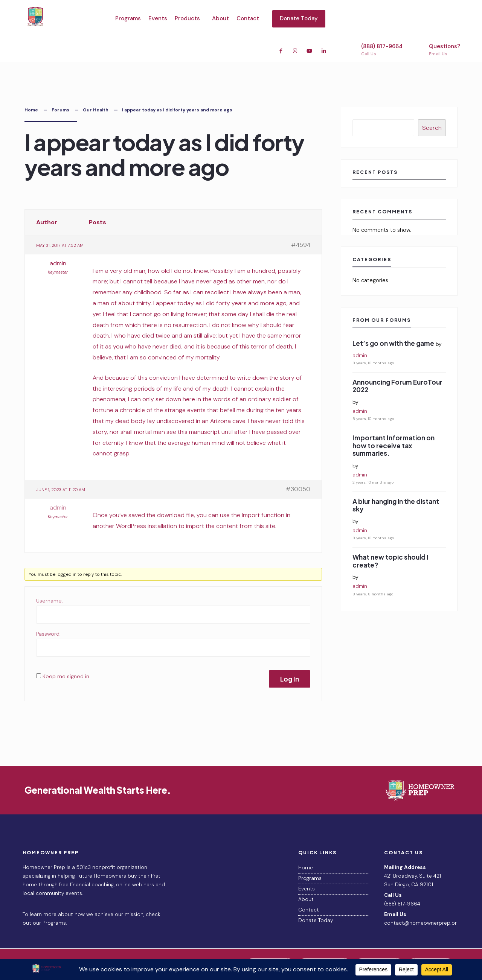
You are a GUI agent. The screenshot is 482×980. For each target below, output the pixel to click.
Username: (50, 601)
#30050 (298, 489)
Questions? (438, 50)
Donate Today (299, 18)
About (220, 18)
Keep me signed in (66, 676)
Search (432, 128)
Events (158, 18)
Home (31, 110)
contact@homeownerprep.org (422, 923)
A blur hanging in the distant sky (396, 505)
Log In (290, 679)
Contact (248, 18)
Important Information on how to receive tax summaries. (394, 445)
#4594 (301, 245)
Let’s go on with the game (393, 343)
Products (187, 18)
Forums (60, 110)
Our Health (96, 110)
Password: (48, 634)
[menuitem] (190, 19)
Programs (128, 18)
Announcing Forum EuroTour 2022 (397, 386)
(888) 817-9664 (375, 50)
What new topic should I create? (390, 561)
